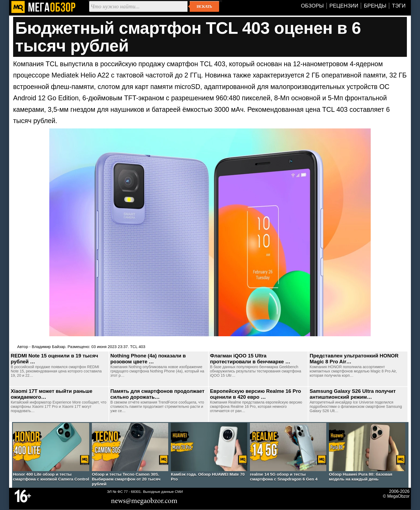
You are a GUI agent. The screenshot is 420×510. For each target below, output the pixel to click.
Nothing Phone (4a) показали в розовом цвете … (148, 359)
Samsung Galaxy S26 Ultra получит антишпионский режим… (353, 394)
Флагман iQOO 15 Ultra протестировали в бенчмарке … (250, 359)
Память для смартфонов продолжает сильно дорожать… (157, 394)
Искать (204, 6)
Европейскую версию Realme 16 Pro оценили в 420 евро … (256, 394)
